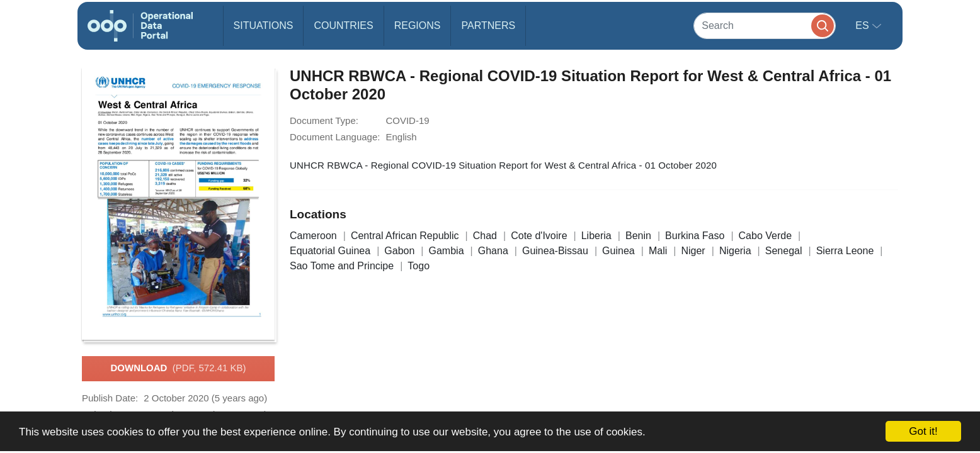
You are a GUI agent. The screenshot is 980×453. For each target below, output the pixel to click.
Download (178, 369)
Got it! (923, 431)
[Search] (765, 25)
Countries (343, 25)
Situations (264, 25)
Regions (418, 25)
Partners (488, 25)
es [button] (863, 25)
